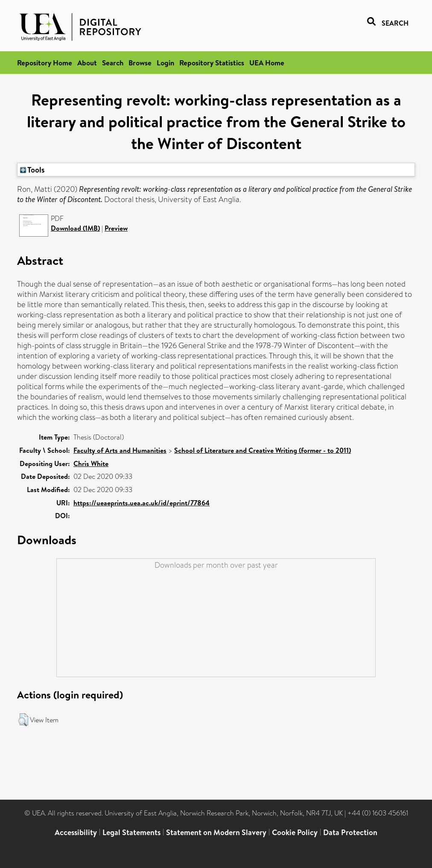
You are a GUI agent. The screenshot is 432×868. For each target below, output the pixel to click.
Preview (116, 228)
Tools (32, 170)
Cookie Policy (295, 832)
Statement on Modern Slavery (216, 832)
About (87, 63)
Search (113, 63)
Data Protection (350, 832)
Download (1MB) (75, 228)
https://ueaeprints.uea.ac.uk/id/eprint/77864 (142, 503)
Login (165, 63)
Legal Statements (131, 832)
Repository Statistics (212, 63)
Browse (140, 63)
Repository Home (45, 63)
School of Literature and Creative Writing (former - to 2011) (263, 450)
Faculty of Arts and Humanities (120, 450)
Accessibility (76, 832)
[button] (23, 720)
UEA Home (267, 63)
